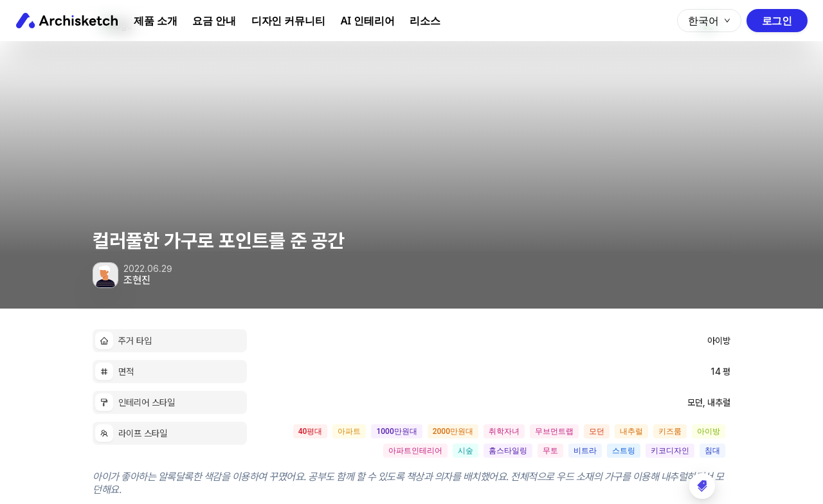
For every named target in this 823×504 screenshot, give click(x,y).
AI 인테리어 (368, 21)
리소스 (425, 21)
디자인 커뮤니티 (288, 21)
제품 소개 (155, 21)
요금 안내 (214, 21)
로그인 (777, 21)
